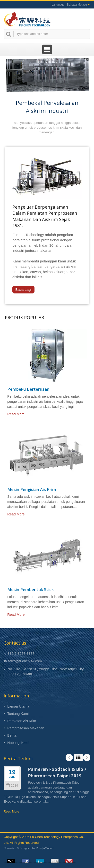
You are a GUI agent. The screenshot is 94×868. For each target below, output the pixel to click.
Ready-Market (45, 848)
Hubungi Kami (18, 743)
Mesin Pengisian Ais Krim (32, 489)
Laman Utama (18, 706)
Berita (12, 735)
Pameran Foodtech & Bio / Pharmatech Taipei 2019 (57, 772)
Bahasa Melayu (77, 5)
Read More (16, 414)
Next (87, 758)
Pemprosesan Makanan (26, 728)
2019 (12, 785)
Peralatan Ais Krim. (22, 721)
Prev (69, 758)
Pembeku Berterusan (28, 389)
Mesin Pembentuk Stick (30, 590)
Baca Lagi (23, 289)
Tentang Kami (18, 714)
